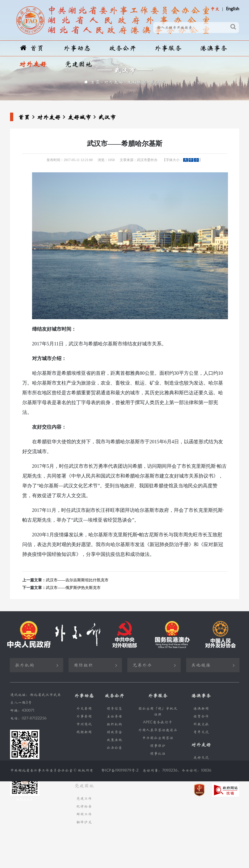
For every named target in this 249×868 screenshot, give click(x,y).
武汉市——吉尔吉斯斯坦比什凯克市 (77, 580)
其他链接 (201, 665)
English (233, 9)
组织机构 (114, 724)
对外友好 (33, 64)
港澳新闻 (201, 709)
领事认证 (158, 754)
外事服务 (168, 48)
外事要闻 (84, 716)
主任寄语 (114, 716)
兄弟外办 (142, 665)
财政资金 (114, 732)
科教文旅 (201, 724)
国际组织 (83, 665)
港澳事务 (213, 48)
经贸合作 (201, 716)
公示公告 (114, 748)
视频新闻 (84, 732)
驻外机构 (24, 665)
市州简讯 (84, 724)
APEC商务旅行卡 (158, 722)
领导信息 (114, 709)
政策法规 (114, 740)
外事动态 (77, 48)
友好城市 (137, 82)
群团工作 (84, 814)
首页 (32, 48)
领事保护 (158, 746)
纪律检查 (84, 806)
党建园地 (78, 64)
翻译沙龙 (84, 822)
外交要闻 (84, 709)
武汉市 (158, 82)
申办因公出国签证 (158, 738)
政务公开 (122, 48)
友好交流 (201, 757)
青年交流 (201, 732)
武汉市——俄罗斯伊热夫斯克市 (73, 588)
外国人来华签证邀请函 (158, 730)
